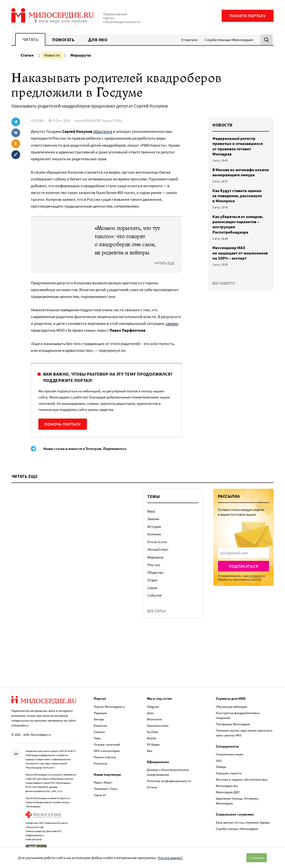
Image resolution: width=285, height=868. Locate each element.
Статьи (27, 55)
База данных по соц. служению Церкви (243, 822)
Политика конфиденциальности (169, 781)
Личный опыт (158, 549)
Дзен (150, 713)
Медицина (155, 557)
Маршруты (81, 55)
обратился (103, 131)
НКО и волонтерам (107, 751)
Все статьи (157, 611)
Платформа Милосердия (233, 724)
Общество (155, 572)
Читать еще (165, 263)
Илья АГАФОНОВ (87, 121)
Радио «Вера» (103, 782)
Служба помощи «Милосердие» (229, 40)
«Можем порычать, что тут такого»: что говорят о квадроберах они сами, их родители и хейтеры (127, 240)
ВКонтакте (154, 719)
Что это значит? (170, 858)
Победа (221, 767)
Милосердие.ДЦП (228, 792)
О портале (189, 40)
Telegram (153, 707)
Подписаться (243, 566)
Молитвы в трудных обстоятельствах (242, 780)
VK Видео (153, 745)
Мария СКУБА (112, 121)
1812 (219, 761)
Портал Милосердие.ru (109, 707)
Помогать (63, 40)
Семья (152, 588)
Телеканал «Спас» (106, 789)
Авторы (99, 719)
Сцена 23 (100, 795)
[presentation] (243, 553)
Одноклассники (158, 726)
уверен (172, 323)
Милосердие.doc (227, 786)
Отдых (152, 580)
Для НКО (98, 40)
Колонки (154, 534)
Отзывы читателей (107, 745)
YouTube (152, 732)
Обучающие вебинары (231, 707)
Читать (30, 39)
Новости (52, 55)
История (154, 527)
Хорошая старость (229, 773)
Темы (97, 738)
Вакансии (100, 726)
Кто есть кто (157, 542)
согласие (256, 576)
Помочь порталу (63, 424)
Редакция (100, 713)
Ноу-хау (154, 565)
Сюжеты (99, 732)
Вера (151, 511)
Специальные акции (230, 754)
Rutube (151, 738)
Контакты (101, 763)
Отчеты (152, 787)
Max (150, 751)
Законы (153, 519)
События (154, 595)
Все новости (224, 283)
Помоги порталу (248, 16)
